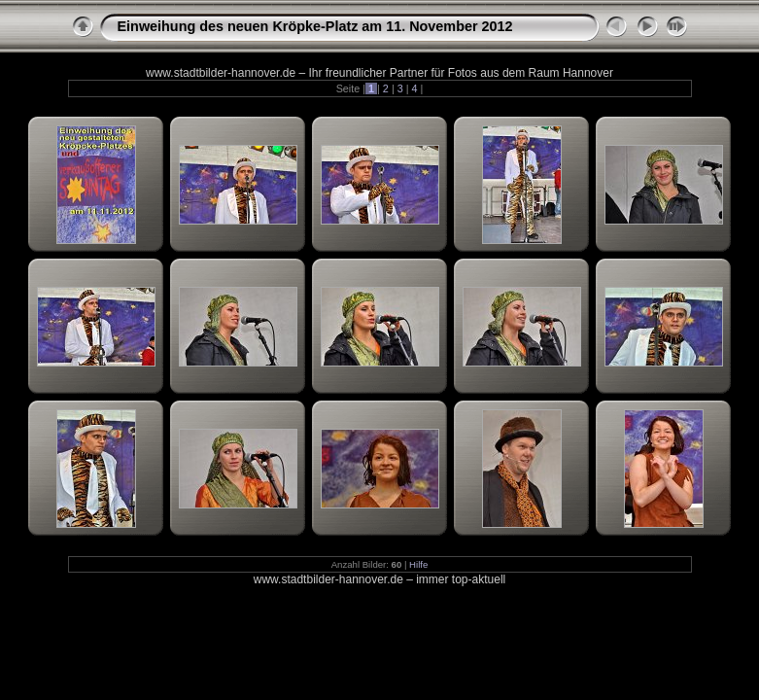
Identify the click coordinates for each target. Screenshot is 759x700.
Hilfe (418, 564)
